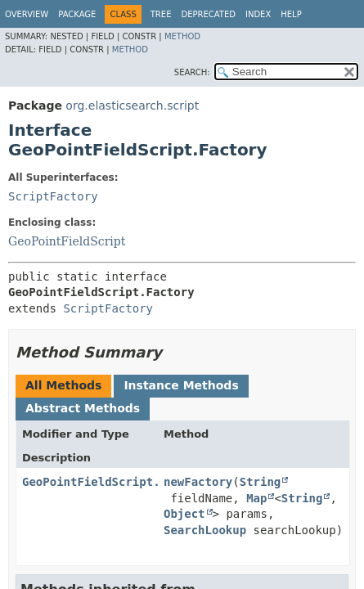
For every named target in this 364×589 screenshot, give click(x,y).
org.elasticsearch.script (132, 106)
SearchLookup (205, 530)
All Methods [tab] (63, 385)
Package (77, 14)
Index (258, 14)
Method (182, 36)
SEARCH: (192, 72)
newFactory (198, 482)
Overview (27, 14)
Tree (161, 14)
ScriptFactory (53, 196)
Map (256, 498)
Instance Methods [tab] (181, 385)
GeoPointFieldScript (67, 241)
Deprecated (208, 14)
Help (291, 14)
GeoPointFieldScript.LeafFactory (129, 482)
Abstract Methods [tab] (83, 408)
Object (184, 514)
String (261, 482)
